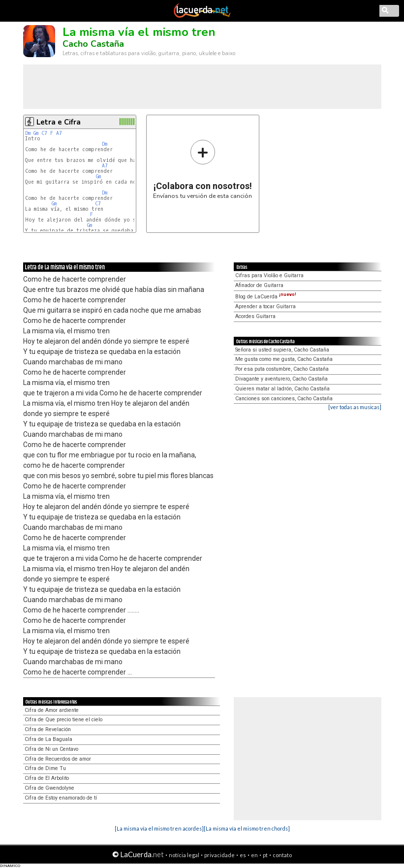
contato (282, 855)
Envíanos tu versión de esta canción (202, 169)
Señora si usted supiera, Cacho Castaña (282, 350)
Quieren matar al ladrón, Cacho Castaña (282, 389)
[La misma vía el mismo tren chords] (247, 828)
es (243, 855)
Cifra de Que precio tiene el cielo (63, 720)
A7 (59, 133)
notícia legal (184, 855)
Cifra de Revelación (48, 729)
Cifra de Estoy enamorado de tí (61, 798)
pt (265, 855)
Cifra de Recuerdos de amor (58, 759)
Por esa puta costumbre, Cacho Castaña (282, 369)
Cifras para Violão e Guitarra (269, 275)
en (254, 855)
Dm (28, 133)
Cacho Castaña (93, 44)
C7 (44, 133)
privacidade (219, 855)
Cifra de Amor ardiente (52, 710)
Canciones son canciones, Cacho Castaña (284, 399)
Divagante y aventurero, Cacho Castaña (281, 379)
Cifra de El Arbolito (47, 778)
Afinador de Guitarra (259, 285)
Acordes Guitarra (255, 316)
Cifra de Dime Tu (45, 768)
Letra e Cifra (59, 122)
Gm (36, 133)
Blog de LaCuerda (266, 297)
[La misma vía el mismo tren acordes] (159, 828)
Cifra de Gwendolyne (49, 788)
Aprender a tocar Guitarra (265, 306)
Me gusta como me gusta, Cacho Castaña (284, 359)
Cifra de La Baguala (48, 739)
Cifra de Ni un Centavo (51, 749)
